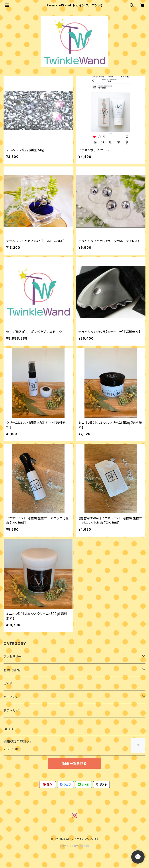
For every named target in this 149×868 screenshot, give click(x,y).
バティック (11, 697)
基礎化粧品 (12, 670)
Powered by (74, 846)
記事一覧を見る (74, 763)
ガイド (8, 684)
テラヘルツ (11, 710)
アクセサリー (13, 657)
